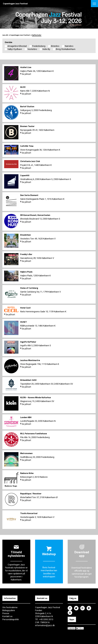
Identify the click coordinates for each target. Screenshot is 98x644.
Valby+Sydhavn (15, 49)
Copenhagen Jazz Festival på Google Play (80, 628)
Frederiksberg (39, 46)
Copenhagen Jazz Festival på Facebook (70, 608)
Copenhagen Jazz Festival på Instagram (89, 608)
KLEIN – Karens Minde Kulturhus (36, 397)
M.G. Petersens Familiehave (34, 433)
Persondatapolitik (11, 619)
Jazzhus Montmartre (30, 360)
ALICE (23, 87)
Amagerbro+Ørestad (17, 46)
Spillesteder (37, 35)
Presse (6, 613)
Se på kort (26, 74)
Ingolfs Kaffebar (28, 342)
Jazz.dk (5, 35)
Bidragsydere (9, 610)
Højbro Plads (26, 272)
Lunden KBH (26, 417)
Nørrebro (69, 46)
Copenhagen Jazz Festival (20, 35)
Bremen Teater (27, 126)
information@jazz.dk (45, 625)
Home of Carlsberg (29, 288)
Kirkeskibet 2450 (28, 380)
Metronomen (26, 453)
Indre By (46, 49)
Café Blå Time (27, 146)
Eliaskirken (26, 235)
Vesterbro (32, 49)
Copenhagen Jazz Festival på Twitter (76, 608)
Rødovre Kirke (27, 473)
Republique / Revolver (31, 494)
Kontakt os (7, 616)
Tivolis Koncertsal (29, 513)
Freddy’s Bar (26, 254)
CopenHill (25, 175)
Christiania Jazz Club (30, 161)
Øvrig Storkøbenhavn (66, 49)
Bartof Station (27, 106)
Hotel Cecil (25, 308)
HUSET (23, 322)
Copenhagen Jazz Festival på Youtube (70, 613)
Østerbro (55, 46)
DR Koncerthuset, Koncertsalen (35, 215)
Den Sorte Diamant (29, 195)
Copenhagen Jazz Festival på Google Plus (83, 608)
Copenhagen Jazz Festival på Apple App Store (72, 628)
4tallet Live (26, 67)
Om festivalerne (10, 607)
